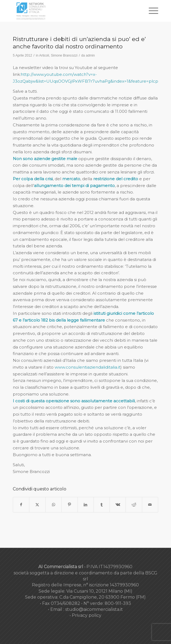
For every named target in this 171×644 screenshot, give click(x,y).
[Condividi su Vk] (118, 505)
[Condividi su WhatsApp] (54, 505)
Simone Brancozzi (64, 55)
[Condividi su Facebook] (21, 505)
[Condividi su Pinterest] (70, 505)
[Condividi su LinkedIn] (86, 505)
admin (90, 55)
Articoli (44, 55)
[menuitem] (151, 11)
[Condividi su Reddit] (134, 505)
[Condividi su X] (37, 505)
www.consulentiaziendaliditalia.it (88, 367)
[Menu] (151, 11)
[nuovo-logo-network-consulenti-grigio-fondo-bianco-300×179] (71, 11)
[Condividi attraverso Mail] (150, 505)
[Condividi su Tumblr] (102, 505)
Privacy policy (87, 615)
